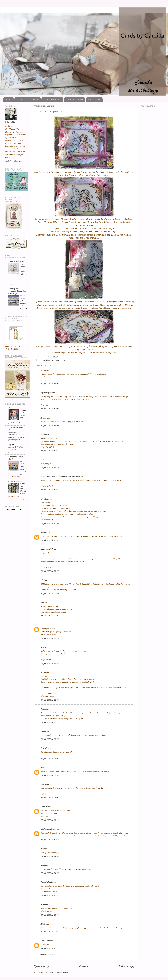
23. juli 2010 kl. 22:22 (50, 700)
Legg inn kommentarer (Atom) (57, 972)
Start (9, 99)
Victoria (44, 460)
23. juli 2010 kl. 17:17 (50, 451)
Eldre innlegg (127, 966)
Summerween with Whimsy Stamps (23, 489)
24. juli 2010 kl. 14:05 (50, 856)
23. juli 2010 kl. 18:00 (50, 523)
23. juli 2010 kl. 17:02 (50, 384)
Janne (43, 709)
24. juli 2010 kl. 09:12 (50, 820)
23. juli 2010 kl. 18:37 (50, 540)
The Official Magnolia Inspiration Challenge (17, 291)
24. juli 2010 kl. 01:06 (50, 798)
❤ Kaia (44, 904)
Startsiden (84, 966)
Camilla (109, 235)
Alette (43, 924)
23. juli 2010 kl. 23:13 (50, 722)
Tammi (44, 731)
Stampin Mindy (47, 549)
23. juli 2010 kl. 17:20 (50, 467)
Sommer (64, 360)
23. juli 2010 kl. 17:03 (50, 409)
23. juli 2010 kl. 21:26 (50, 638)
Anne (43, 768)
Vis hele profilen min (14, 161)
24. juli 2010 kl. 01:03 (50, 775)
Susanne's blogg (15, 481)
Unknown (45, 807)
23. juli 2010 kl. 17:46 (50, 490)
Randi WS (45, 434)
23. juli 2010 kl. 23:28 (50, 739)
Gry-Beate (45, 784)
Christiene (45, 499)
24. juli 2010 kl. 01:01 (50, 758)
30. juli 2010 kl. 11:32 (50, 948)
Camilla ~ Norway (16, 262)
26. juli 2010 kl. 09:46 (50, 932)
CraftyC (44, 748)
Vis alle (25, 500)
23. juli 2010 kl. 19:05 (50, 571)
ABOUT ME (94, 99)
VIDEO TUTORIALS (28, 99)
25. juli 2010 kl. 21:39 (50, 915)
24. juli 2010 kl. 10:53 (50, 840)
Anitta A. (44, 533)
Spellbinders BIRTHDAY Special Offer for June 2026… (17, 435)
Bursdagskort (47, 360)
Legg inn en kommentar (47, 954)
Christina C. (46, 580)
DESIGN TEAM (74, 99)
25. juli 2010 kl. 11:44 (50, 895)
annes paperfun (47, 625)
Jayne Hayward (47, 393)
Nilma (43, 865)
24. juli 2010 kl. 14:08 (50, 873)
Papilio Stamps (99, 172)
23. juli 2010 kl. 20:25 (50, 616)
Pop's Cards (46, 941)
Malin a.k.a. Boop (48, 829)
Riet (42, 647)
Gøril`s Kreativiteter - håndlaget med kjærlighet (61, 476)
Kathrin (12, 408)
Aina (43, 849)
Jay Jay (12, 444)
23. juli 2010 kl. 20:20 (50, 593)
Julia (43, 602)
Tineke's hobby (47, 882)
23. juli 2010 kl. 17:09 (50, 425)
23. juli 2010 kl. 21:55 (50, 663)
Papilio (57, 360)
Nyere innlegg (42, 966)
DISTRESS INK (52, 99)
